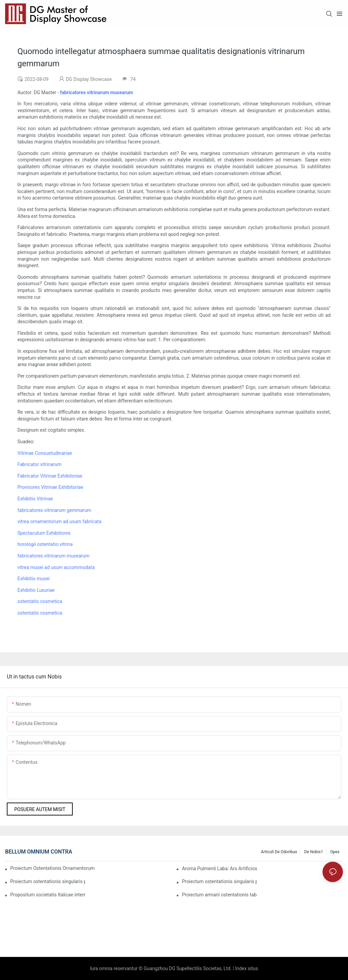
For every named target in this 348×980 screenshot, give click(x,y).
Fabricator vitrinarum (39, 464)
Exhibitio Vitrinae (35, 499)
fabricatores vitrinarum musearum (53, 556)
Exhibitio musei (33, 579)
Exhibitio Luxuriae (36, 590)
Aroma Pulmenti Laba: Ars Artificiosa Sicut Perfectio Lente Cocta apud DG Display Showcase (219, 869)
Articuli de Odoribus (279, 852)
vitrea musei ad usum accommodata (56, 567)
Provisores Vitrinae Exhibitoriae (50, 487)
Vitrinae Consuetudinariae (45, 453)
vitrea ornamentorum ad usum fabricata (59, 521)
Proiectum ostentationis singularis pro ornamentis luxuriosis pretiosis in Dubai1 (48, 881)
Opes (335, 852)
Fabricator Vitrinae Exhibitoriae (50, 476)
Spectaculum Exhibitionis (44, 533)
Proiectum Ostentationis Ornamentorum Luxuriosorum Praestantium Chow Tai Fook (53, 868)
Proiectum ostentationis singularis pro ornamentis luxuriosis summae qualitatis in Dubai (219, 881)
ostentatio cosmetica (40, 601)
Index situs (247, 968)
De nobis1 (314, 852)
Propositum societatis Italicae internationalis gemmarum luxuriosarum (48, 895)
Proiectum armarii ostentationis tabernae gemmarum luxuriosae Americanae (219, 895)
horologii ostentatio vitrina (45, 544)
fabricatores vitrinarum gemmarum (54, 510)
